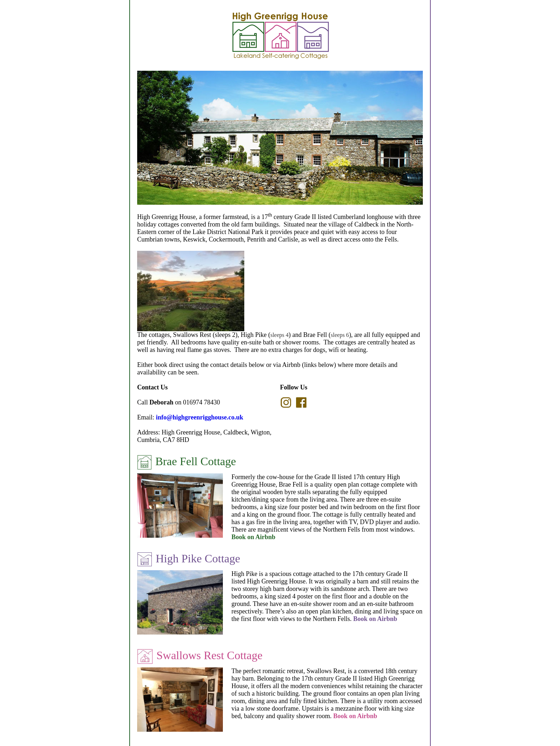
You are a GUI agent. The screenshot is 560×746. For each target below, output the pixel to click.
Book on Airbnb (253, 537)
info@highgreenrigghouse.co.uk (200, 417)
